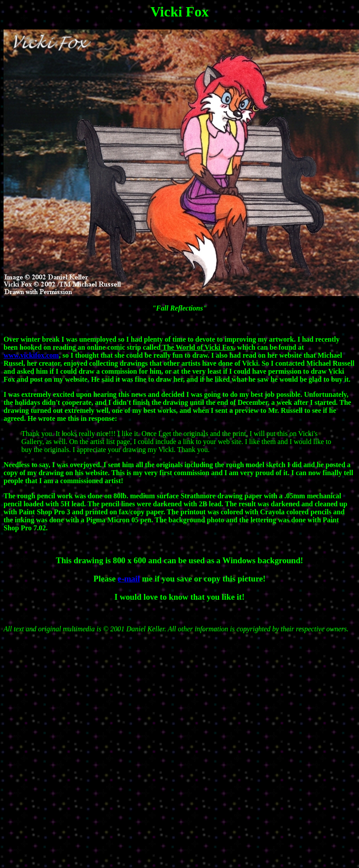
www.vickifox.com (31, 355)
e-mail (129, 579)
